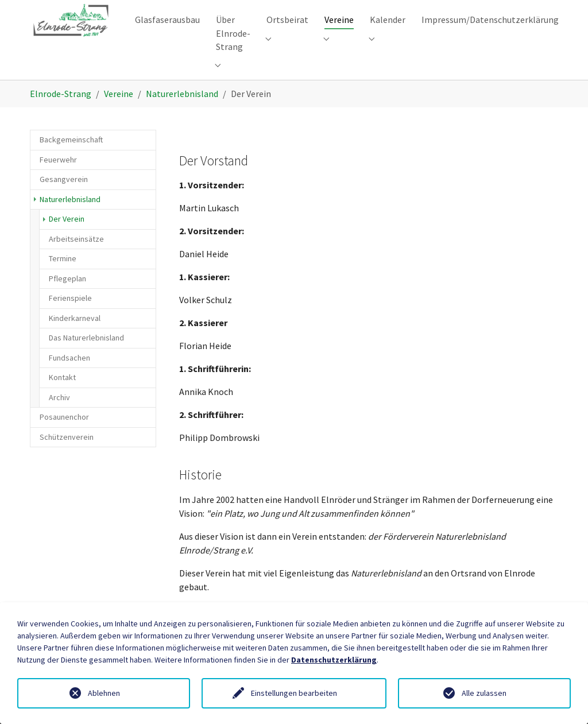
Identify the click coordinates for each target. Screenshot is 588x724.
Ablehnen (104, 693)
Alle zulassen (484, 693)
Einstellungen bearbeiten (294, 693)
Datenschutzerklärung (334, 660)
